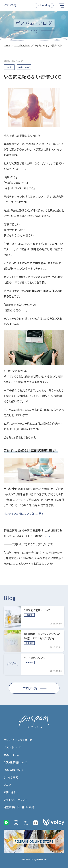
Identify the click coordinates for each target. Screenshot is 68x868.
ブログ (7, 785)
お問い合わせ (11, 792)
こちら (46, 536)
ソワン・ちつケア (12, 747)
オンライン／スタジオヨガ (18, 740)
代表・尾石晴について (16, 762)
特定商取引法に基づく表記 (19, 807)
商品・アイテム (11, 755)
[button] (62, 5)
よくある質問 (11, 777)
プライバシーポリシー (16, 800)
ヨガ (9, 67)
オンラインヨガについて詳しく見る (24, 514)
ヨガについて (24, 67)
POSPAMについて (14, 770)
